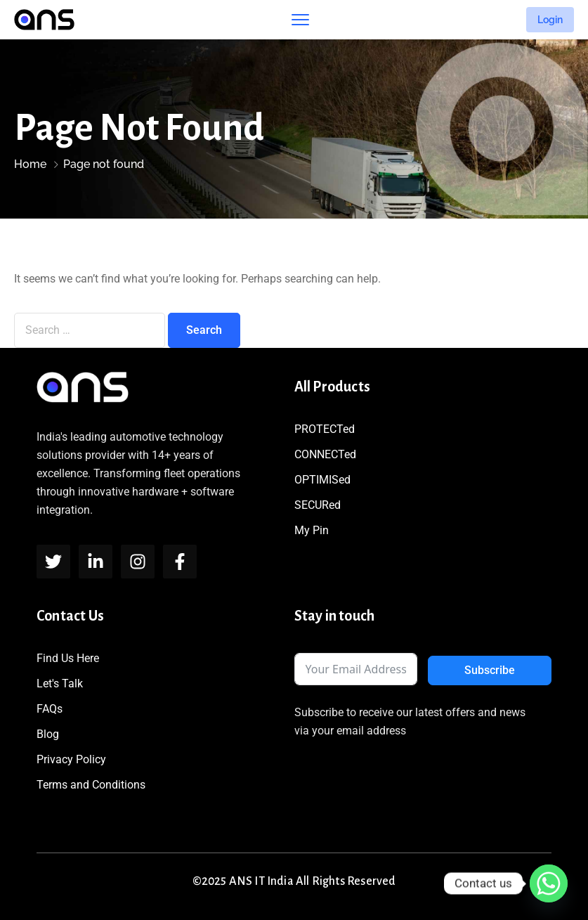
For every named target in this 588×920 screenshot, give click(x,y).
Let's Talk (60, 683)
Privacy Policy (71, 759)
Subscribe (490, 670)
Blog (48, 734)
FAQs (50, 709)
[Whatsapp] (549, 883)
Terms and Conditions (91, 785)
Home (30, 164)
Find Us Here (68, 658)
